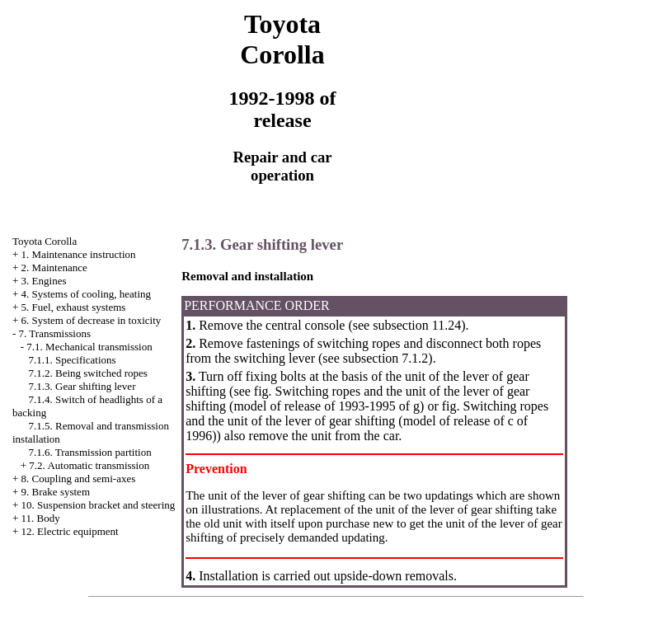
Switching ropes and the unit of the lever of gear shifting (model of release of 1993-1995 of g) (357, 399)
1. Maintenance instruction (79, 254)
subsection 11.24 (417, 325)
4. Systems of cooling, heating (86, 294)
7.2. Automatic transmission (89, 465)
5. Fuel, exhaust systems (74, 307)
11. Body (41, 518)
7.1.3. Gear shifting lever (82, 386)
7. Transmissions (55, 333)
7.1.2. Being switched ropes (88, 373)
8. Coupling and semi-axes (79, 479)
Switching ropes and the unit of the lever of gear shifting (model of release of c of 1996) (367, 421)
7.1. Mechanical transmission (89, 347)
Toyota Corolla (45, 241)
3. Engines (44, 281)
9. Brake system (56, 492)
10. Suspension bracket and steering (99, 505)
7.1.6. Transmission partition (90, 452)
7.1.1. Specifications (73, 360)
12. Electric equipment (70, 531)
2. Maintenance (54, 267)
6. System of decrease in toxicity (92, 320)
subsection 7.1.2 (386, 358)
